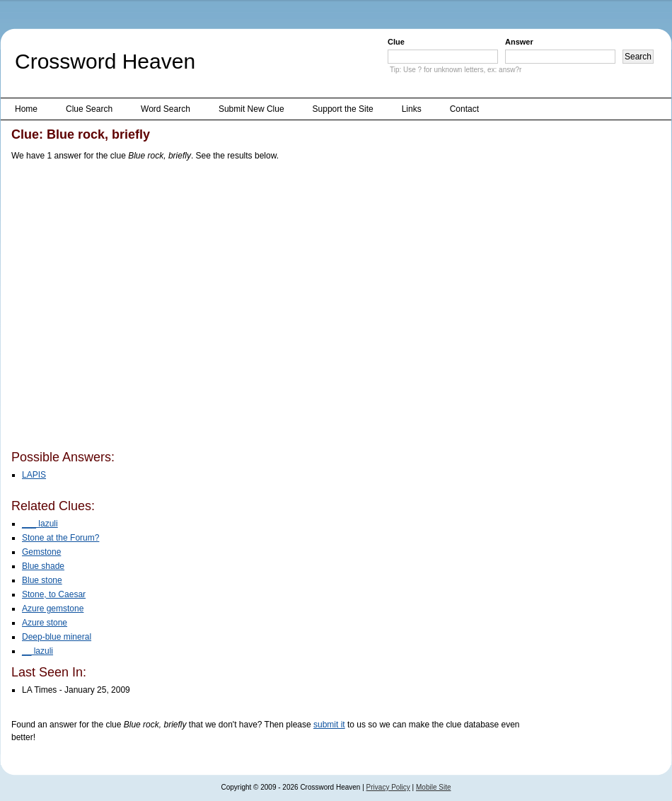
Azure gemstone (53, 609)
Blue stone (42, 580)
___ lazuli (40, 524)
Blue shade (43, 566)
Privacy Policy (388, 787)
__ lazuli (37, 651)
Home (26, 109)
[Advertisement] (133, 308)
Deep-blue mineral (57, 637)
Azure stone (45, 623)
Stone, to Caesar (54, 594)
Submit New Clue (251, 109)
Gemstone (41, 552)
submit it (329, 725)
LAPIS (34, 475)
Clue (396, 42)
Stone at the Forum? (60, 538)
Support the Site (343, 109)
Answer (519, 42)
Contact (464, 109)
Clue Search (89, 109)
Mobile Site (433, 787)
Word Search (166, 109)
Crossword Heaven (105, 61)
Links (412, 109)
